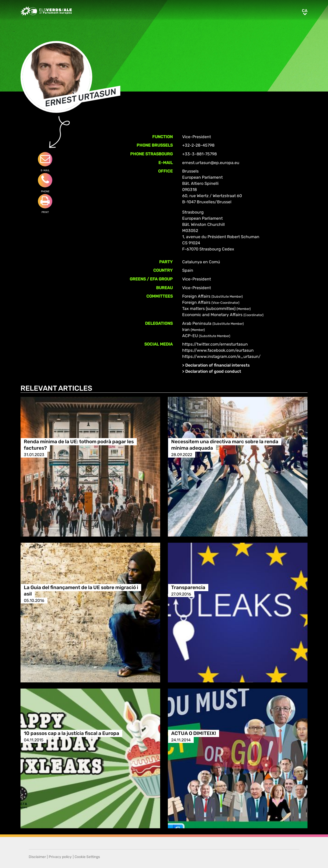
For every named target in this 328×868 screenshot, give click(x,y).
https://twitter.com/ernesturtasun (215, 344)
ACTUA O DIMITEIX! (194, 734)
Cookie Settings (87, 857)
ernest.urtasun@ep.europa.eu (211, 163)
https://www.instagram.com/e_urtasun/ (221, 356)
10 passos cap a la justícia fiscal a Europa (71, 734)
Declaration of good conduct (213, 371)
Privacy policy (60, 857)
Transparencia (188, 588)
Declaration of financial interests (218, 365)
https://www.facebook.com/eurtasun (218, 350)
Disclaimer (37, 857)
